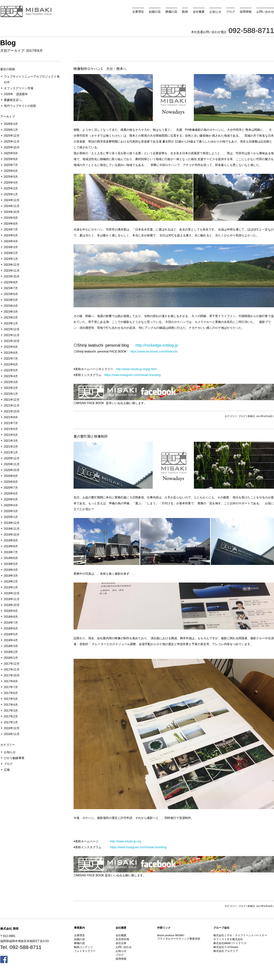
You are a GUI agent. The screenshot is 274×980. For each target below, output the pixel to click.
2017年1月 (11, 722)
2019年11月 (12, 529)
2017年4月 (11, 705)
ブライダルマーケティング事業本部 (179, 939)
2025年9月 (11, 153)
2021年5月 (11, 435)
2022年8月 (11, 353)
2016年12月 (12, 728)
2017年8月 (11, 681)
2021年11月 (12, 406)
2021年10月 (12, 411)
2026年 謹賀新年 (16, 94)
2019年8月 (11, 546)
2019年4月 (11, 570)
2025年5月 (11, 177)
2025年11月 (12, 142)
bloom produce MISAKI (171, 935)
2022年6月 (11, 364)
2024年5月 (11, 235)
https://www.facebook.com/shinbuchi (154, 352)
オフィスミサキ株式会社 (228, 939)
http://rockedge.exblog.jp (157, 345)
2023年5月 (11, 300)
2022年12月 (12, 329)
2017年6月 (11, 693)
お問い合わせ (265, 12)
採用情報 (246, 12)
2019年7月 (11, 552)
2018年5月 (11, 634)
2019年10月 (12, 535)
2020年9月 (11, 476)
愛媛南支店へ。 (14, 100)
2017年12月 (12, 664)
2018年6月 (11, 628)
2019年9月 (11, 540)
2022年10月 (12, 341)
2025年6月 (11, 171)
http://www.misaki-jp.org (126, 841)
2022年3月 (11, 382)
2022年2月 (11, 388)
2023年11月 (12, 271)
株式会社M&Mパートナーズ (230, 943)
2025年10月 (12, 147)
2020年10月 (12, 470)
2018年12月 (12, 593)
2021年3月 (11, 441)
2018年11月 (12, 599)
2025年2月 (11, 188)
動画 (185, 12)
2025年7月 (11, 165)
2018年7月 (11, 623)
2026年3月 (11, 124)
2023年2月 (11, 318)
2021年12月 (12, 400)
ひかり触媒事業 (14, 758)
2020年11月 (12, 464)
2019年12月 (12, 523)
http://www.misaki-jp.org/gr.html (136, 369)
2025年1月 (11, 194)
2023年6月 (11, 294)
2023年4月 (11, 306)
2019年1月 (11, 587)
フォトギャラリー (85, 951)
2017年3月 (11, 711)
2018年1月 (11, 658)
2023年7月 (11, 288)
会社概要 (199, 12)
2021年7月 (11, 423)
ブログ (230, 12)
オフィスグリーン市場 (19, 88)
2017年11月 (12, 670)
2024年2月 (11, 253)
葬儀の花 (171, 12)
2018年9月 (11, 611)
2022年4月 (11, 376)
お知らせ (215, 12)
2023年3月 (11, 312)
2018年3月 (11, 646)
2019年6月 (11, 558)
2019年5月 (11, 564)
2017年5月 (11, 699)
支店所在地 (122, 939)
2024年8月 (11, 224)
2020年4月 (11, 505)
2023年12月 (12, 265)
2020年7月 (11, 488)
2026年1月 (11, 130)
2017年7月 (11, 687)
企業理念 (138, 12)
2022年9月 (11, 347)
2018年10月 (12, 605)
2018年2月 (11, 652)
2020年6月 (11, 494)
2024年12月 (12, 200)
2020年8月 (11, 482)
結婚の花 (155, 12)
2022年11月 (12, 335)
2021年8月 (11, 417)
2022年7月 (11, 359)
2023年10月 (12, 276)
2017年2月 (11, 716)
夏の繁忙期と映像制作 (91, 436)
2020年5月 (11, 499)
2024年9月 (11, 218)
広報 (7, 770)
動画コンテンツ (83, 947)
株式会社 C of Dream (226, 947)
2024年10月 (12, 212)
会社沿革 (121, 943)
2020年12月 (12, 458)
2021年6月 (11, 429)
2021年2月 (11, 447)
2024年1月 (11, 259)
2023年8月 (11, 282)
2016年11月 (12, 734)
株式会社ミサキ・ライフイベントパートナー (240, 935)
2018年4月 (11, 640)
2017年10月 (12, 675)
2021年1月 (11, 452)
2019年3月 (11, 576)
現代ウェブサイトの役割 (20, 106)
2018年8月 (11, 617)
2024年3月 (11, 247)
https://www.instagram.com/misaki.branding (133, 375)
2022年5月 (11, 370)
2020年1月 (11, 517)
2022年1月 (11, 394)
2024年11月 (12, 206)
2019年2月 (11, 582)
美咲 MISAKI (26, 11)
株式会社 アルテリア (226, 951)
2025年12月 (12, 136)
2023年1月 (11, 323)
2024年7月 (11, 230)
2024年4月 (11, 241)
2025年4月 (11, 183)
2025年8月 (11, 159)
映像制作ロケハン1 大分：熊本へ (100, 69)
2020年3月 (11, 511)
